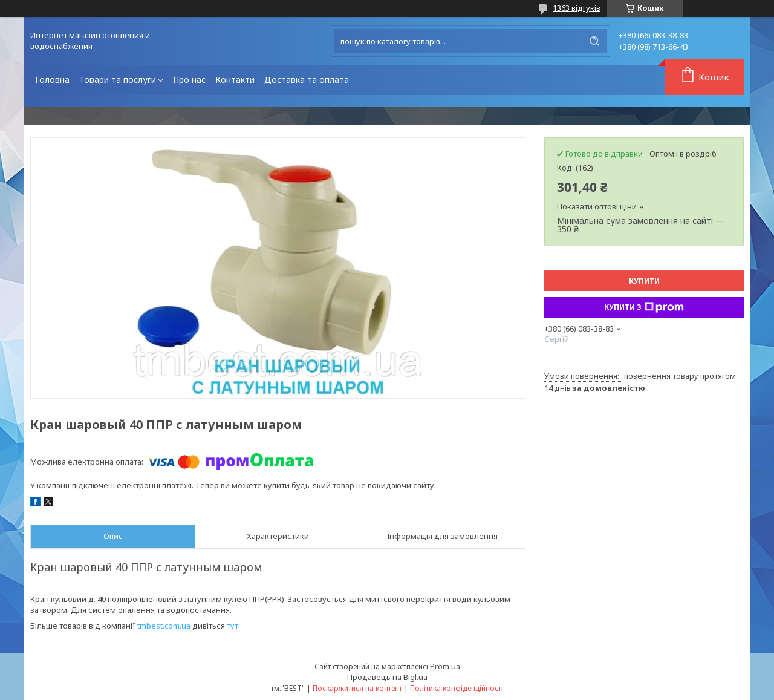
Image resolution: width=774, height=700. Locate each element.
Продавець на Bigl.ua (387, 677)
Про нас (189, 80)
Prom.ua (445, 666)
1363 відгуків (577, 8)
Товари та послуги (118, 80)
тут (233, 626)
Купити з (644, 307)
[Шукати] (594, 41)
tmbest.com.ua (164, 626)
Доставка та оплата (307, 80)
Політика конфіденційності (457, 688)
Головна (52, 80)
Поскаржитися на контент (357, 688)
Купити (644, 281)
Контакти (235, 80)
